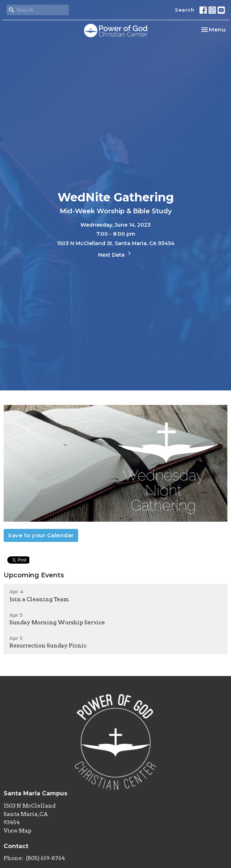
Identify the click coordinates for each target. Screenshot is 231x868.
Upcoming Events (34, 575)
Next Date (115, 254)
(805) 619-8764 (46, 858)
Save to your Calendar (41, 535)
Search (184, 10)
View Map (18, 831)
